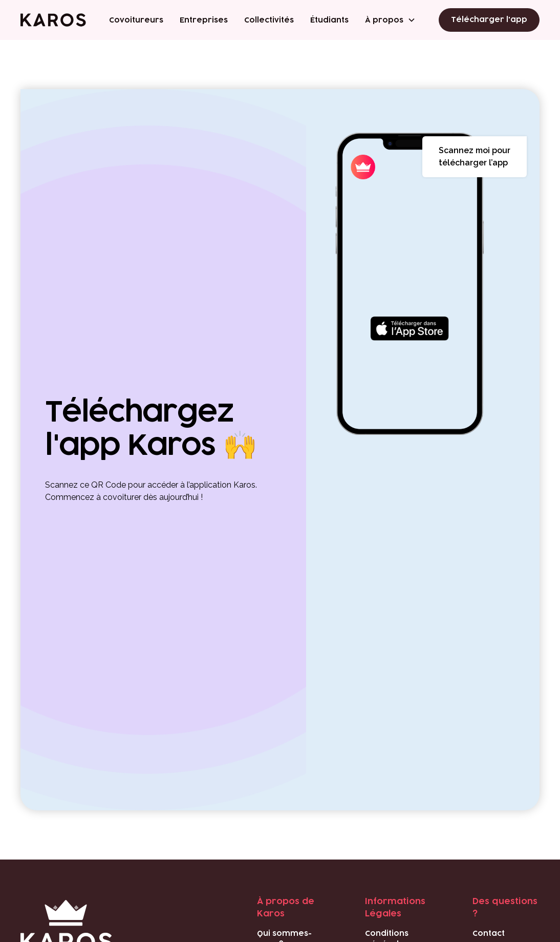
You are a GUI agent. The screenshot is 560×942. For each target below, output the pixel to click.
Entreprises (204, 20)
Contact (489, 934)
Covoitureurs (136, 20)
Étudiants (329, 20)
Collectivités (269, 20)
